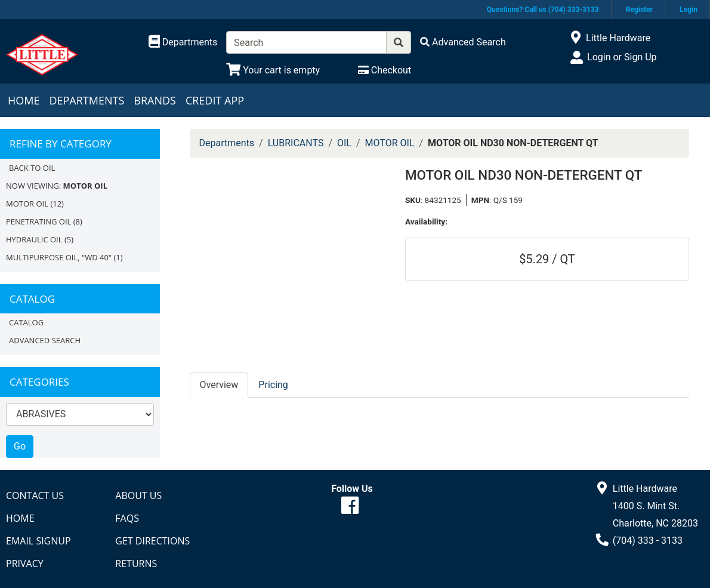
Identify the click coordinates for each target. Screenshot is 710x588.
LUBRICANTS (296, 143)
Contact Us (35, 495)
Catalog (26, 322)
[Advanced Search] (463, 42)
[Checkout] (385, 70)
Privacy (25, 564)
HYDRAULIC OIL (34, 239)
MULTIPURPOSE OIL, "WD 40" (59, 257)
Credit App (215, 100)
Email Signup (38, 541)
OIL (344, 143)
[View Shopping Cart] (273, 70)
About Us (138, 495)
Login (689, 10)
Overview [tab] (219, 385)
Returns (136, 564)
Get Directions (152, 541)
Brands (155, 100)
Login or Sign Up (622, 57)
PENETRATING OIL (38, 221)
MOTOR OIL (27, 204)
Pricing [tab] (273, 385)
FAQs (127, 518)
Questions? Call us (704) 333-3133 (543, 10)
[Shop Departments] (183, 42)
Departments (87, 100)
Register (639, 10)
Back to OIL (32, 168)
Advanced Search (45, 340)
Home (24, 100)
